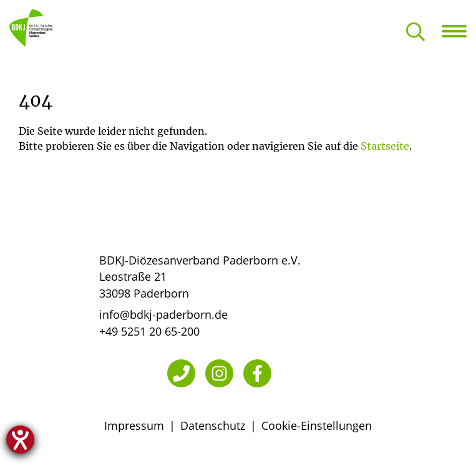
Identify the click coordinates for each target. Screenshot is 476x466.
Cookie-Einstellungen (317, 425)
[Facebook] (257, 373)
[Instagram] (219, 373)
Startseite (385, 146)
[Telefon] (181, 373)
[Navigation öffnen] (459, 31)
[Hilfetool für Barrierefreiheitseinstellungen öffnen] (20, 439)
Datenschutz (213, 425)
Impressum (134, 425)
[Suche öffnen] (415, 33)
